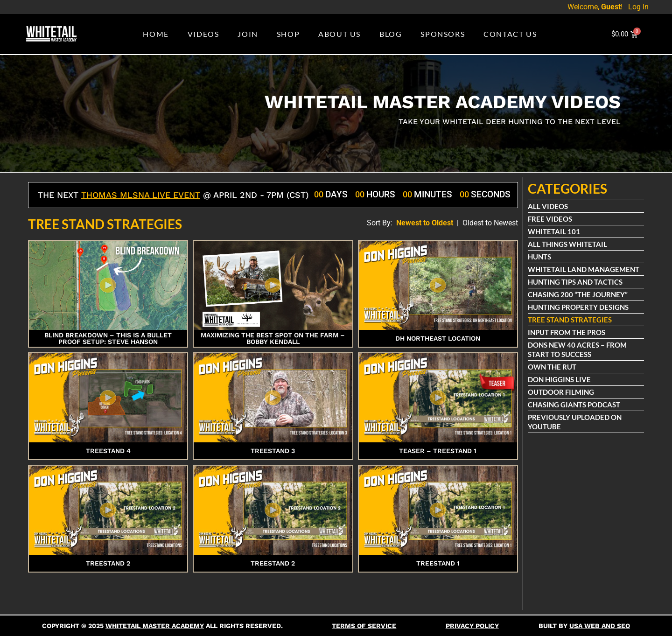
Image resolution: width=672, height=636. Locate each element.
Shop (288, 34)
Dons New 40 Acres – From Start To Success (578, 349)
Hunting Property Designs (579, 307)
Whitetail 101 (554, 231)
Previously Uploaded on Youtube (575, 422)
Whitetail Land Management (584, 269)
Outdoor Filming (561, 392)
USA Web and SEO (600, 626)
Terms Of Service (364, 626)
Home (156, 34)
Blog (391, 34)
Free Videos (550, 219)
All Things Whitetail (568, 244)
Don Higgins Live (560, 379)
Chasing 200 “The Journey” (578, 294)
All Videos (548, 206)
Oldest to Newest (490, 223)
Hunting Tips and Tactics (576, 282)
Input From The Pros (567, 332)
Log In (638, 7)
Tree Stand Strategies (570, 320)
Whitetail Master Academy (155, 626)
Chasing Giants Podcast (574, 405)
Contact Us (510, 34)
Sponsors (443, 34)
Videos (203, 34)
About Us (339, 34)
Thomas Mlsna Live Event (141, 195)
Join (248, 34)
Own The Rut (553, 367)
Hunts (540, 257)
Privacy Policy (472, 626)
